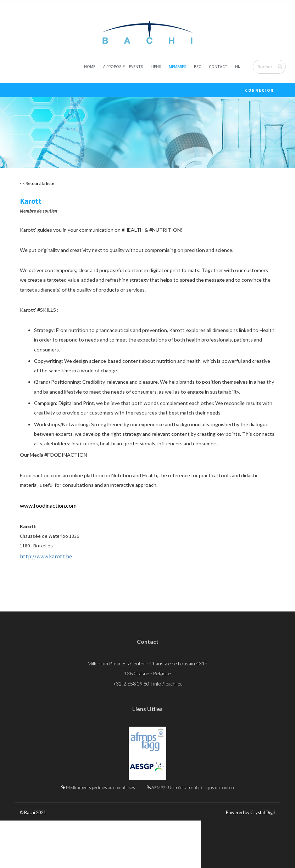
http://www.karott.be (46, 600)
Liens (156, 67)
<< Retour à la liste (37, 185)
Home (90, 67)
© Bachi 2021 (35, 860)
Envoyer (285, 68)
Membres (177, 67)
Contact (218, 67)
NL (238, 67)
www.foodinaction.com (48, 545)
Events (136, 67)
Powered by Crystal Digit (247, 860)
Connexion (260, 91)
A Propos (112, 67)
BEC (197, 67)
